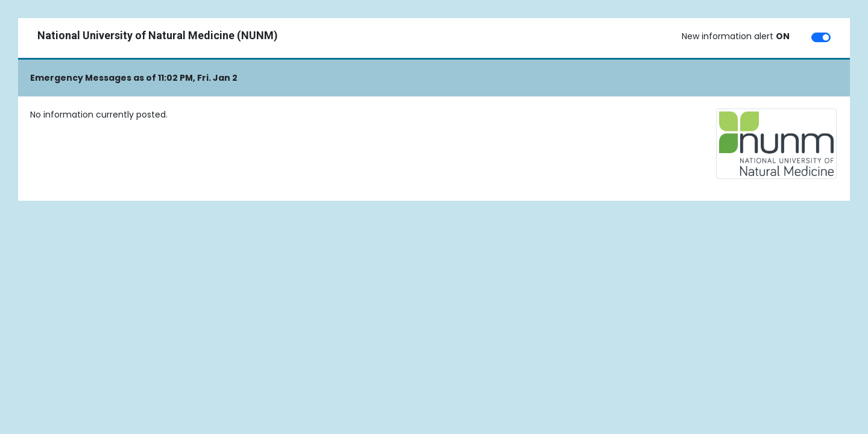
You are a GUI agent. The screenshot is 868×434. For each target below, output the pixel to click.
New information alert (736, 36)
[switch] (821, 37)
